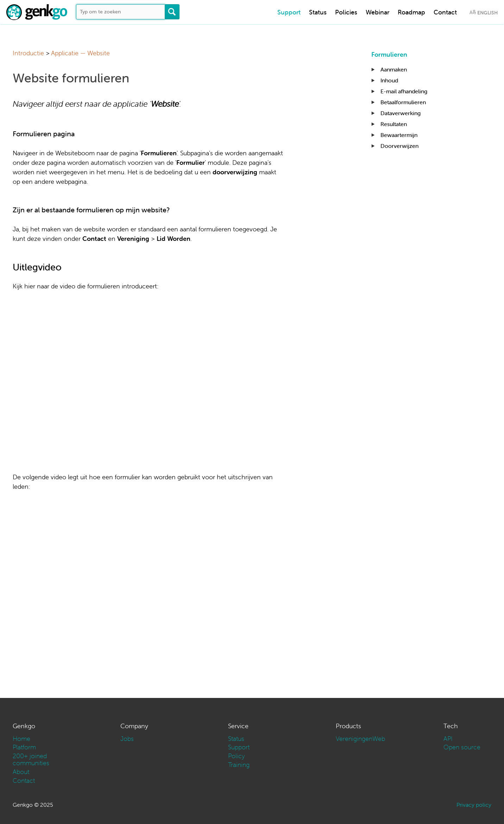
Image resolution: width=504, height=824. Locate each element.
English (487, 13)
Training (239, 765)
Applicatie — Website (80, 53)
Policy (237, 756)
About (21, 772)
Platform (24, 747)
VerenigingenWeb (360, 739)
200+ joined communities (31, 759)
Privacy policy (474, 805)
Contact (445, 12)
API (448, 739)
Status (318, 12)
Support (289, 12)
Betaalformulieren (403, 102)
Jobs (127, 739)
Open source (462, 747)
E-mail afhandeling (404, 91)
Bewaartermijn (399, 135)
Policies (346, 12)
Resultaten (394, 124)
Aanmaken (394, 69)
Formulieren (389, 54)
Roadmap (411, 12)
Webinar (377, 12)
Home (21, 739)
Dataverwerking (401, 113)
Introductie (28, 53)
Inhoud (389, 80)
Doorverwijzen (399, 146)
